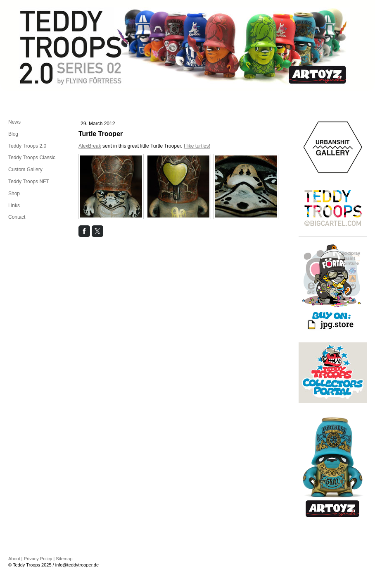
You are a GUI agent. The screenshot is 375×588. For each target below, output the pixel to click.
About (14, 559)
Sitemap (64, 559)
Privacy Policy (38, 559)
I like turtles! (197, 146)
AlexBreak (90, 146)
